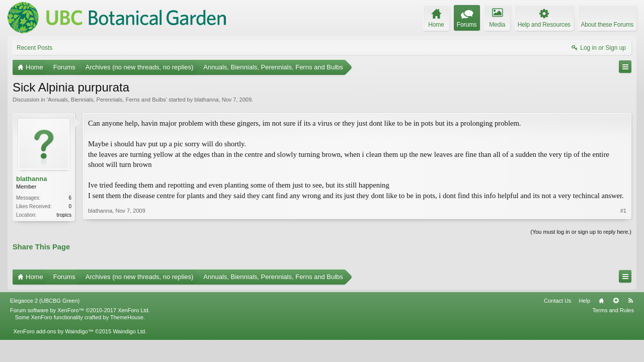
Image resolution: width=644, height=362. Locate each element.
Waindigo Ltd (129, 331)
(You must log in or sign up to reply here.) (581, 232)
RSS (630, 301)
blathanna (206, 100)
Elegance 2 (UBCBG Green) (45, 301)
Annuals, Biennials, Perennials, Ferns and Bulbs (107, 100)
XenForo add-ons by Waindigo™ (53, 331)
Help (584, 301)
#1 (623, 211)
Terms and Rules (613, 310)
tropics (64, 215)
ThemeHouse (127, 317)
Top (616, 301)
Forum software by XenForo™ (80, 310)
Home (601, 301)
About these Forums (607, 25)
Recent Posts (34, 48)
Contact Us (557, 301)
